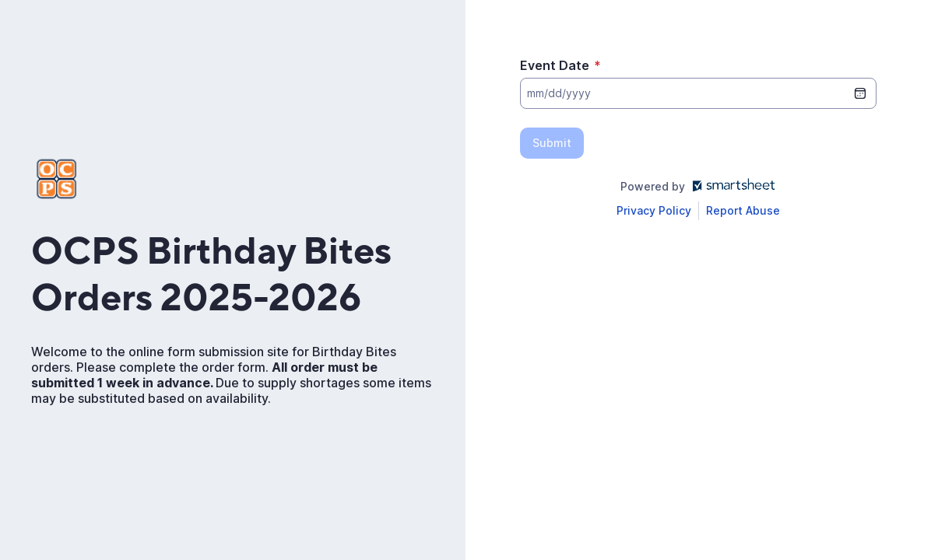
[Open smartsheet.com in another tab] (731, 186)
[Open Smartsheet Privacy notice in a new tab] (654, 211)
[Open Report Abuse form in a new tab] (743, 211)
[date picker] (860, 93)
